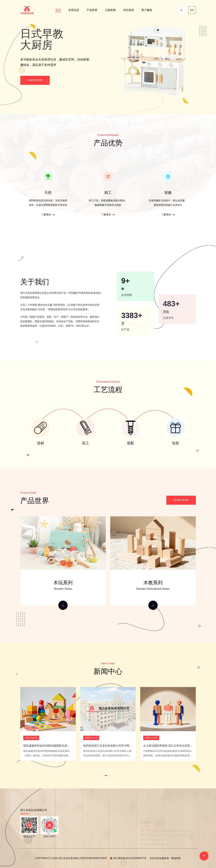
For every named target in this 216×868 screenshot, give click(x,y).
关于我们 (35, 282)
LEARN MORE (35, 80)
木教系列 (153, 583)
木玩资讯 (129, 10)
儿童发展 (110, 10)
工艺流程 (108, 390)
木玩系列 (63, 583)
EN (192, 10)
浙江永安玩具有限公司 (32, 293)
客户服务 (147, 10)
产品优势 (108, 143)
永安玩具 (74, 10)
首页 (58, 10)
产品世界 (92, 10)
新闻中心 (108, 671)
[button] (106, 776)
